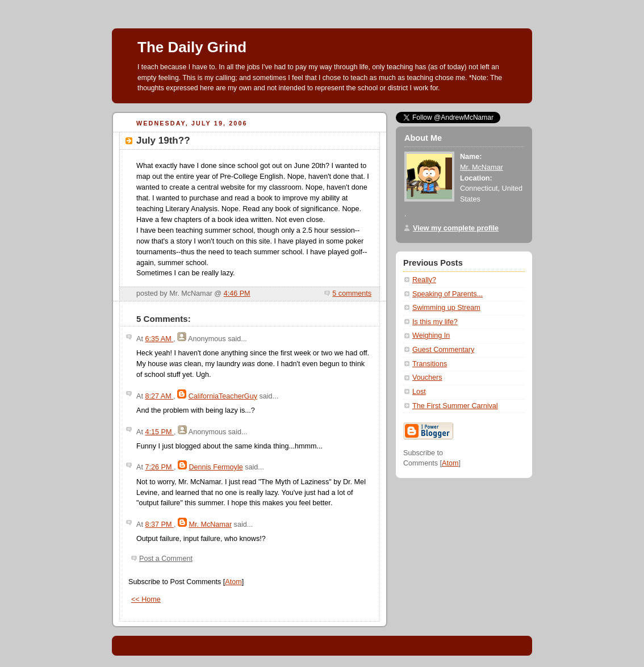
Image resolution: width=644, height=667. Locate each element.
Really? (424, 280)
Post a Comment (166, 559)
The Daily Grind (192, 47)
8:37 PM (159, 525)
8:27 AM (159, 396)
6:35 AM (159, 339)
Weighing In (431, 335)
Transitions (430, 364)
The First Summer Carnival (455, 406)
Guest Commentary (443, 350)
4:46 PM (237, 293)
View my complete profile (456, 228)
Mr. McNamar (210, 525)
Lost (419, 392)
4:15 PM (159, 432)
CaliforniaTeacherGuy (223, 396)
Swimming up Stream (446, 308)
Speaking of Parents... (448, 294)
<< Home (146, 599)
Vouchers (427, 377)
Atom (233, 582)
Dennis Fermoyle (216, 467)
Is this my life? (435, 322)
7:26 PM (159, 467)
